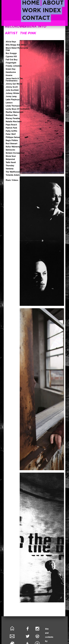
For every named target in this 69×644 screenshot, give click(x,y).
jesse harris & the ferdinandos (14, 80)
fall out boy (12, 60)
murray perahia (13, 118)
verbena (10, 169)
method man (11, 115)
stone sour (11, 156)
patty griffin (11, 131)
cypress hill (11, 56)
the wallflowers (13, 172)
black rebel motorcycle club (17, 49)
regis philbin (12, 140)
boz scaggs (11, 53)
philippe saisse (13, 137)
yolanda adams (13, 175)
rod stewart (11, 144)
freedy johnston (14, 66)
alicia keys (11, 42)
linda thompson (14, 106)
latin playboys (13, 100)
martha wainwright (15, 112)
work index (41, 10)
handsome (11, 72)
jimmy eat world (14, 84)
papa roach (11, 125)
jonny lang (11, 96)
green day (11, 69)
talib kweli (11, 162)
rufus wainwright (14, 147)
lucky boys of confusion (17, 109)
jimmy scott (12, 87)
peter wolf (11, 134)
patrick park (11, 128)
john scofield (12, 90)
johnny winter (13, 93)
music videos (12, 180)
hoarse (9, 75)
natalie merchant (14, 122)
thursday (10, 166)
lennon (9, 103)
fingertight (11, 63)
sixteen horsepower (15, 153)
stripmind (10, 159)
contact (36, 18)
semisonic (10, 150)
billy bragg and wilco (16, 45)
